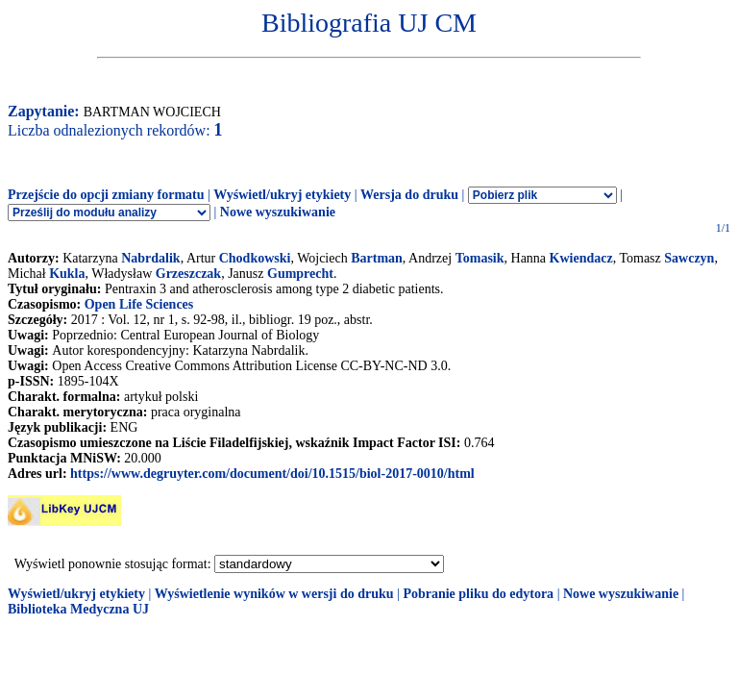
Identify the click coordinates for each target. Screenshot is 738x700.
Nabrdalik (150, 258)
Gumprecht (300, 274)
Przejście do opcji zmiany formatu (106, 195)
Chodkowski (255, 258)
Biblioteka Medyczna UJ (78, 609)
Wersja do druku (409, 195)
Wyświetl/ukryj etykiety (282, 195)
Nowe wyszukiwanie (278, 212)
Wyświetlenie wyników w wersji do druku (274, 594)
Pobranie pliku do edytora (478, 594)
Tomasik (480, 258)
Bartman (377, 258)
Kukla (67, 274)
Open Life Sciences (139, 304)
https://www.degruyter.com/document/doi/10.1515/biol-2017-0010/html (272, 474)
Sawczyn (689, 258)
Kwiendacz (581, 258)
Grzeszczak (188, 274)
